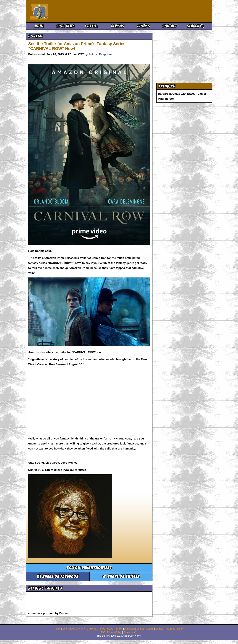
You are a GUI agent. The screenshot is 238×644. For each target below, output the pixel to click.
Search (196, 26)
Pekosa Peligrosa (100, 54)
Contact (169, 26)
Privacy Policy (114, 632)
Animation (130, 629)
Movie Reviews (115, 629)
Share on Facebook (58, 577)
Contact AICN (131, 632)
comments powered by (48, 613)
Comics (144, 26)
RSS (103, 632)
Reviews (118, 26)
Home (39, 26)
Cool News (65, 26)
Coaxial (91, 26)
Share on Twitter (121, 577)
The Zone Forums (174, 629)
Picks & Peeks (98, 629)
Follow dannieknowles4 (89, 568)
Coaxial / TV (82, 629)
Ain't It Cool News (58, 11)
